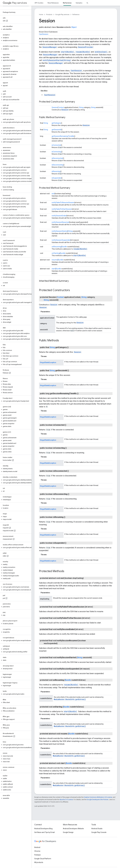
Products (49, 14)
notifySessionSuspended (61, 240)
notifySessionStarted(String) (57, 60)
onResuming (56, 247)
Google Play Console (99, 832)
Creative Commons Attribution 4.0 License (98, 797)
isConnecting (56, 152)
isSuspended (56, 178)
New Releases (53, 3)
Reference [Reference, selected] (67, 3)
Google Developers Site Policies (98, 800)
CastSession (44, 34)
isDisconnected (57, 158)
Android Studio (97, 829)
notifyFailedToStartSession (62, 209)
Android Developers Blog (43, 829)
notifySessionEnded (59, 216)
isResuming (56, 171)
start (53, 269)
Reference (76, 14)
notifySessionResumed (60, 222)
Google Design (68, 832)
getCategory (56, 123)
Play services (15, 3)
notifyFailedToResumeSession (63, 202)
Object (74, 27)
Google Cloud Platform (43, 859)
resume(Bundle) (83, 52)
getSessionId (56, 130)
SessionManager (50, 47)
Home (41, 14)
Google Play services (62, 14)
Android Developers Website (73, 829)
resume (55, 260)
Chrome (37, 851)
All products (39, 862)
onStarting (56, 253)
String (81, 107)
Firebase (37, 855)
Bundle (64, 247)
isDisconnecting (57, 165)
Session (55, 107)
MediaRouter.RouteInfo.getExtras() (70, 699)
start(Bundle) (67, 52)
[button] (15, 29)
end (53, 194)
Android (37, 847)
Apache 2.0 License (66, 800)
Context (61, 107)
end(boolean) (101, 52)
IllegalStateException (48, 362)
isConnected (56, 145)
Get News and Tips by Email (44, 832)
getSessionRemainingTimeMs (63, 136)
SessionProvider (86, 47)
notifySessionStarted (60, 231)
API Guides (39, 3)
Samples (79, 3)
